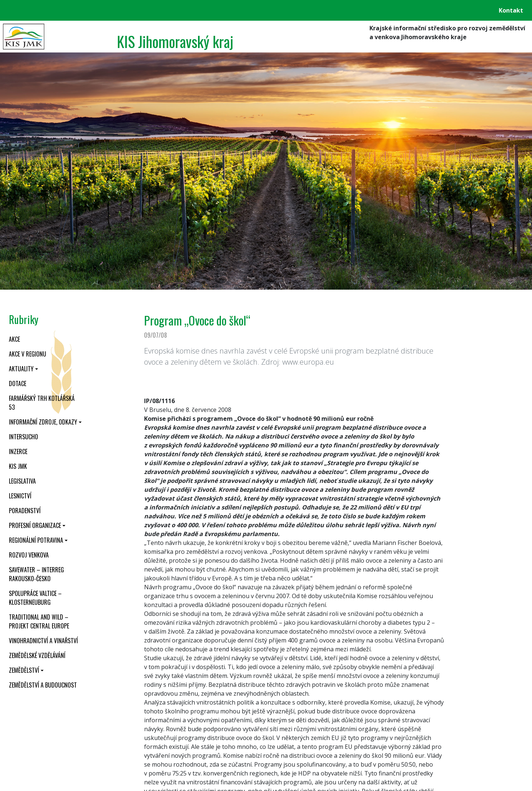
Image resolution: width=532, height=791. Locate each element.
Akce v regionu (28, 354)
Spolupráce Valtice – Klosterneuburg (35, 598)
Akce (14, 339)
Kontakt (511, 10)
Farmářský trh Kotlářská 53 (42, 403)
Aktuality (21, 369)
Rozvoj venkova (29, 555)
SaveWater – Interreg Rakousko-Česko (36, 574)
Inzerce (18, 451)
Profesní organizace (35, 525)
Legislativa (22, 481)
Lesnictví (20, 496)
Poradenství (25, 511)
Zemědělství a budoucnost (43, 685)
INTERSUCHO (23, 437)
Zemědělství (24, 670)
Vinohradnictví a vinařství (43, 641)
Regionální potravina (36, 540)
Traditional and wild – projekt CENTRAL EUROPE (39, 621)
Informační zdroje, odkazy (43, 422)
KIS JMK (18, 466)
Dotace (18, 383)
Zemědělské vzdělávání (37, 655)
